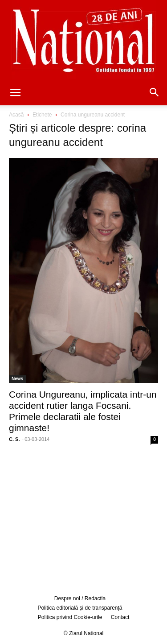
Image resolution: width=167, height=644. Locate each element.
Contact (120, 617)
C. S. (14, 439)
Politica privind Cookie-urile (70, 617)
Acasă (16, 115)
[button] (15, 93)
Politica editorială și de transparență (80, 608)
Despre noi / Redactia (80, 598)
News (17, 379)
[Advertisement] (84, 518)
